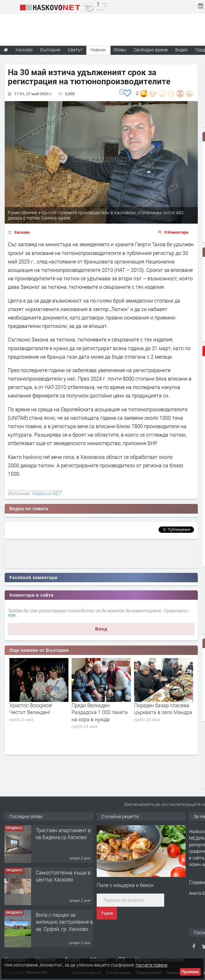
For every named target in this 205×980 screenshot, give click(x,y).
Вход (101, 629)
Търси (107, 913)
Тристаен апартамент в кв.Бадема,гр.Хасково (63, 834)
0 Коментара (176, 232)
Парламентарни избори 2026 (34, 59)
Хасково (22, 232)
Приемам (190, 972)
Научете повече (151, 965)
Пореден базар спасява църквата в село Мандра (163, 709)
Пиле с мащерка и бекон (125, 885)
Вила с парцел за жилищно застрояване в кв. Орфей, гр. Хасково (64, 922)
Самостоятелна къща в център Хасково (63, 876)
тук (12, 615)
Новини (98, 50)
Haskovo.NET (46, 493)
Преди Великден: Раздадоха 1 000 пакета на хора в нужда (100, 712)
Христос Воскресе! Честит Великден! (31, 709)
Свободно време (151, 50)
